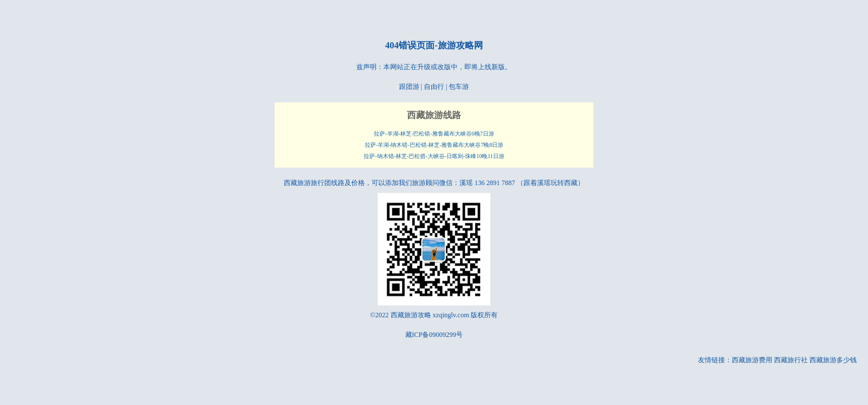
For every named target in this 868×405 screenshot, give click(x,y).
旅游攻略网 (460, 45)
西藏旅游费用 (752, 360)
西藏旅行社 (791, 360)
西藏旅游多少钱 (833, 360)
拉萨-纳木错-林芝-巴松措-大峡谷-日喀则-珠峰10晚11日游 (434, 156)
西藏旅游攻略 (411, 315)
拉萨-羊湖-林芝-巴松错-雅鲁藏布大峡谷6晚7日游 (434, 134)
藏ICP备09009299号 (434, 335)
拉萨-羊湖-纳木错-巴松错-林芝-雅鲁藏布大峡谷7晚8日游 (434, 145)
